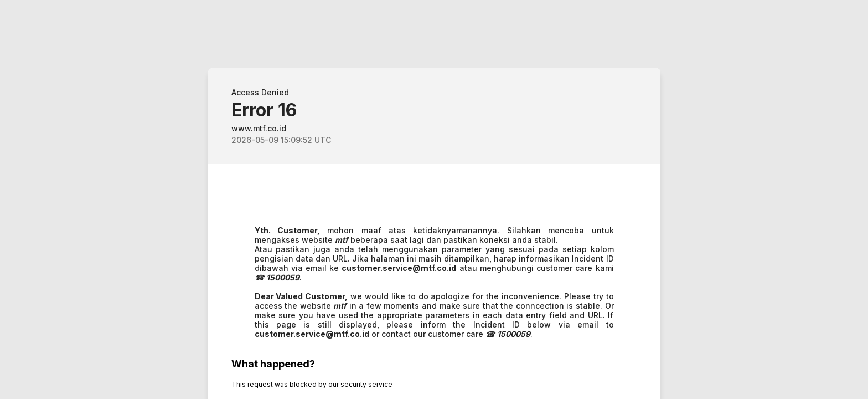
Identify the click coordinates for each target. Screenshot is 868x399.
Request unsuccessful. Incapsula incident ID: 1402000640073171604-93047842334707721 (434, 199)
